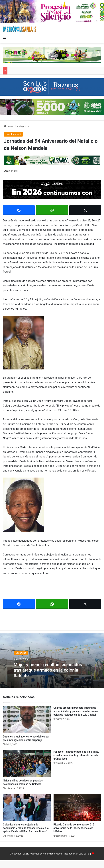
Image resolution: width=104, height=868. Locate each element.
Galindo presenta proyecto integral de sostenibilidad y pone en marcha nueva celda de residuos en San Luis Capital (76, 711)
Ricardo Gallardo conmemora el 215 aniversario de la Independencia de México (74, 828)
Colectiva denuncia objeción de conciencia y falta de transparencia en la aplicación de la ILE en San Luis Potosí (26, 828)
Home (8, 126)
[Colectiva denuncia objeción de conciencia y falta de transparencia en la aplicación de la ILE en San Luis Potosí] (27, 808)
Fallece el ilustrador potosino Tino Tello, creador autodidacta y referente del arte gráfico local (76, 755)
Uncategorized (23, 126)
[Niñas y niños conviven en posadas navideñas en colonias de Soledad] (27, 764)
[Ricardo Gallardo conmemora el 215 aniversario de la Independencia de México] (77, 808)
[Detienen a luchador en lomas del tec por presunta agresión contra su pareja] (27, 720)
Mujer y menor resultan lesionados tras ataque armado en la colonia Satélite (49, 670)
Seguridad (21, 653)
